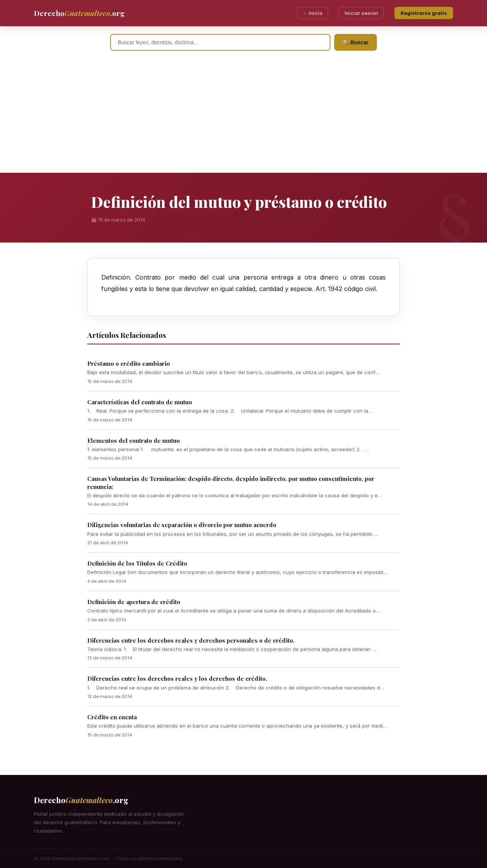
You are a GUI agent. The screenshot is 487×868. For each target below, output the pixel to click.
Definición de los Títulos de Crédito (137, 563)
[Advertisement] (243, 116)
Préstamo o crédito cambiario (129, 363)
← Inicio (312, 13)
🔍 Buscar (356, 42)
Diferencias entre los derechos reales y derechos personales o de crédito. (191, 640)
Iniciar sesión (361, 13)
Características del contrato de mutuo (140, 402)
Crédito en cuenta (112, 717)
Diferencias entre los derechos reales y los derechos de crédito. (177, 678)
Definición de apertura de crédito (134, 602)
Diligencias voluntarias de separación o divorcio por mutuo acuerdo (182, 525)
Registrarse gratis (424, 13)
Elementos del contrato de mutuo (134, 440)
